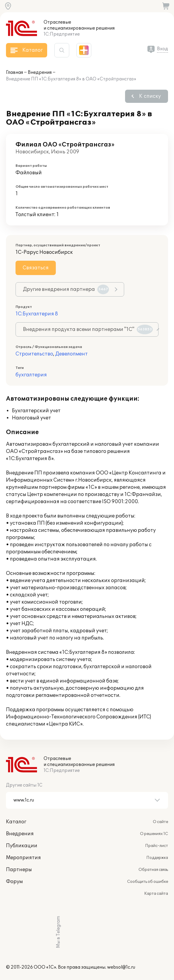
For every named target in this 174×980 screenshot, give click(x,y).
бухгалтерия (31, 375)
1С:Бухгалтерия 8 (37, 314)
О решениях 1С (154, 834)
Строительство (34, 354)
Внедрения (40, 72)
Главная (14, 72)
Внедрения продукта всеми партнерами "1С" (88, 329)
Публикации (22, 846)
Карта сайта (156, 894)
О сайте (160, 822)
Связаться (36, 268)
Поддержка (157, 858)
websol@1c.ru (121, 967)
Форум (14, 882)
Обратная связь (153, 870)
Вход (163, 49)
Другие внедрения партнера (66, 289)
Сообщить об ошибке (148, 882)
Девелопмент (71, 354)
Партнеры (19, 870)
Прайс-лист (157, 846)
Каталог (16, 822)
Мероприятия (23, 858)
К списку (150, 96)
